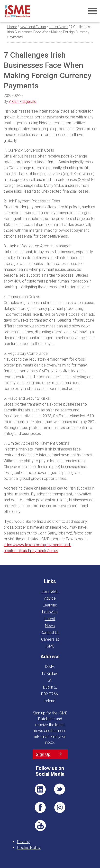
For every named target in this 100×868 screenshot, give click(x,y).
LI (40, 789)
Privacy (23, 842)
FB (40, 807)
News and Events (33, 27)
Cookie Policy (29, 848)
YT (40, 826)
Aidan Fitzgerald (23, 101)
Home (12, 27)
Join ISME (50, 591)
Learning (50, 605)
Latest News (58, 27)
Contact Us (50, 633)
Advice (50, 598)
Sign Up (43, 754)
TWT (60, 789)
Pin (60, 807)
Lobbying (50, 612)
